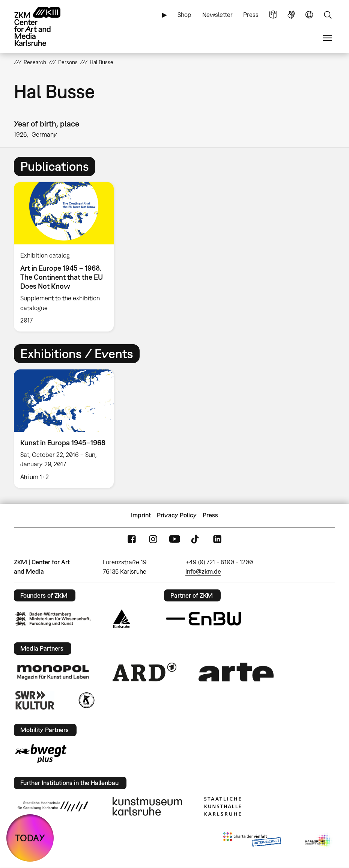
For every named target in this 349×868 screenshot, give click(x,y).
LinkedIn (217, 539)
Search (328, 15)
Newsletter (217, 15)
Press (251, 15)
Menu (328, 38)
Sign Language (291, 15)
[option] (67, 257)
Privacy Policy (177, 515)
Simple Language (273, 15)
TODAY (30, 838)
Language (309, 15)
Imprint (141, 515)
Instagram (153, 539)
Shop (184, 15)
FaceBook (132, 539)
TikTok (196, 539)
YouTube (174, 539)
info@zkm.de (203, 571)
